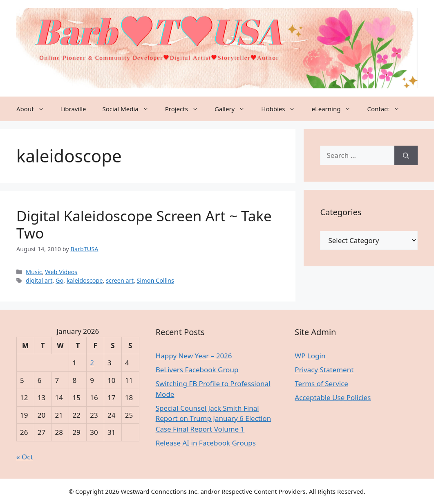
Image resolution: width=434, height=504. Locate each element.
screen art (120, 280)
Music (34, 272)
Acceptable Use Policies (333, 397)
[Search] (406, 155)
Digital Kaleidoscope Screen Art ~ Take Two (144, 224)
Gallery (234, 109)
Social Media (130, 109)
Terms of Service (321, 384)
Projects (186, 109)
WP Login (310, 356)
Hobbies (282, 109)
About (34, 109)
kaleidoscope (85, 280)
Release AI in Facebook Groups (206, 443)
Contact (387, 109)
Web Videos (61, 272)
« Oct (25, 457)
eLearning (335, 109)
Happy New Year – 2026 (194, 356)
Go (59, 280)
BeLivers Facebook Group (197, 370)
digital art (39, 280)
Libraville (73, 109)
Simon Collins (155, 280)
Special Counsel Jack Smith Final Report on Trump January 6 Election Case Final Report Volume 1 (213, 418)
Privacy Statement (324, 370)
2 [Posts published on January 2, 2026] (92, 363)
